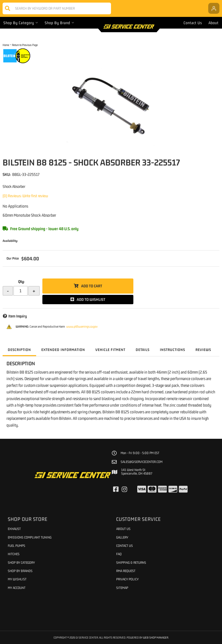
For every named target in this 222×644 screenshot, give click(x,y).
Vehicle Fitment (110, 350)
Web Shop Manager (156, 637)
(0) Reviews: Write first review (25, 196)
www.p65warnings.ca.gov (82, 327)
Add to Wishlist (91, 299)
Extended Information (63, 350)
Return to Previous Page (25, 45)
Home (6, 45)
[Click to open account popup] (214, 8)
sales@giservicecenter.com (142, 462)
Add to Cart (92, 286)
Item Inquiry (18, 316)
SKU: (7, 174)
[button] (57, 8)
